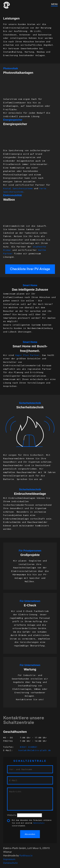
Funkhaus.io (26, 856)
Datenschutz (39, 823)
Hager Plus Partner (27, 355)
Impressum (9, 859)
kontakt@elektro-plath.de (35, 750)
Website (12, 815)
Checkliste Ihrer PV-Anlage (30, 269)
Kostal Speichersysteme (18, 188)
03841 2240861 (28, 747)
